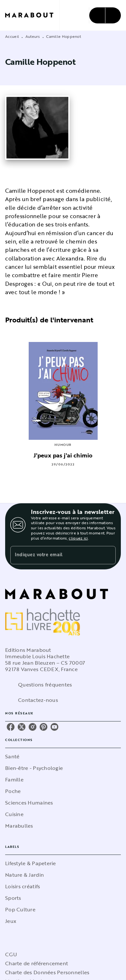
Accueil (12, 36)
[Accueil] (32, 15)
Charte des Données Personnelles (47, 972)
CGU (11, 954)
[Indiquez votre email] (55, 555)
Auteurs (33, 36)
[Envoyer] (108, 555)
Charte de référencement (37, 963)
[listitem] (11, 727)
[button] (63, 756)
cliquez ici (78, 538)
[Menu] (105, 15)
